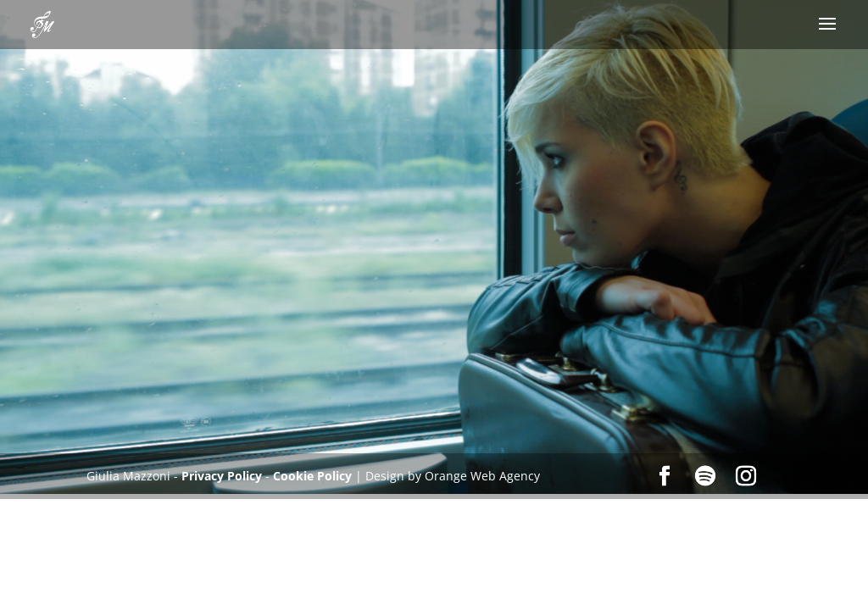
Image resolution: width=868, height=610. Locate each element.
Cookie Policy (312, 476)
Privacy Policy (223, 476)
